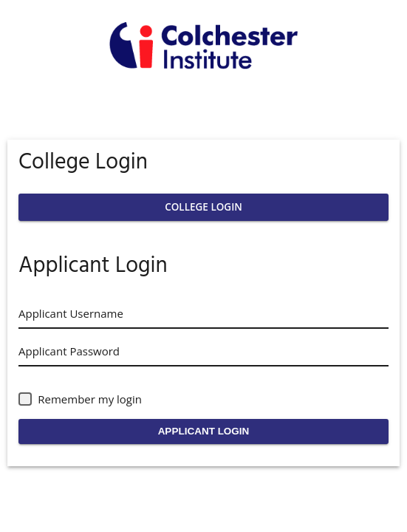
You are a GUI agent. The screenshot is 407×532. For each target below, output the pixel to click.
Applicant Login (204, 431)
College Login (203, 207)
